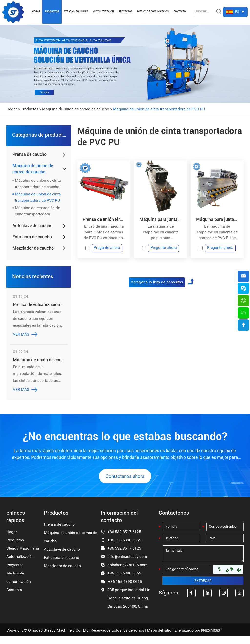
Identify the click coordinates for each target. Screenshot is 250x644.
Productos (52, 12)
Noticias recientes (32, 279)
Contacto (180, 12)
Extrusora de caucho (32, 239)
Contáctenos (174, 521)
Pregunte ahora (107, 249)
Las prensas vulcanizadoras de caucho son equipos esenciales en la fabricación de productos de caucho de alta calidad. (37, 323)
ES (237, 12)
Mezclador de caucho (33, 250)
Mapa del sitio (159, 639)
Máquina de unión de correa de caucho (76, 109)
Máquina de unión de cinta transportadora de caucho (38, 186)
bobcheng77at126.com (127, 573)
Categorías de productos (39, 136)
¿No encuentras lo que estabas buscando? (125, 441)
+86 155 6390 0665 (124, 581)
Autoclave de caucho (32, 227)
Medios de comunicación (153, 12)
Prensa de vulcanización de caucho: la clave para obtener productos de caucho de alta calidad (39, 308)
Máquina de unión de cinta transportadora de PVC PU (159, 109)
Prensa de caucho (30, 156)
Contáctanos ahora (125, 484)
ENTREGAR (203, 590)
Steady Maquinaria (76, 12)
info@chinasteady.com (127, 565)
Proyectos (125, 12)
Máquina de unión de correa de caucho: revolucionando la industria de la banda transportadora (39, 363)
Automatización (103, 12)
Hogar (36, 12)
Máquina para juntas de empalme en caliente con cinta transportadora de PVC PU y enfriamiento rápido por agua (161, 219)
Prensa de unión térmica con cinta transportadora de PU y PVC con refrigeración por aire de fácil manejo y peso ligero (104, 219)
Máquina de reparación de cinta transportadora (37, 213)
